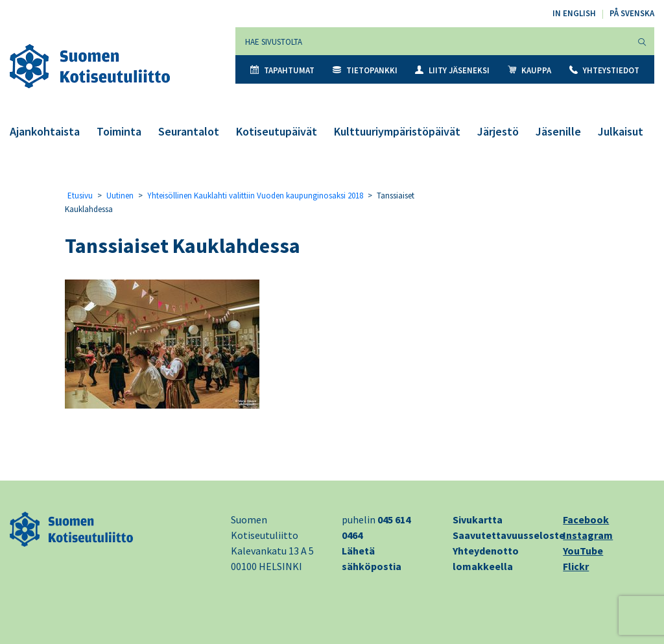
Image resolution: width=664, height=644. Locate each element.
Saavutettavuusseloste (509, 535)
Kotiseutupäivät (277, 131)
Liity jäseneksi (452, 70)
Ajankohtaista (45, 131)
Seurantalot (189, 131)
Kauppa (529, 70)
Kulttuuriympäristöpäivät (397, 131)
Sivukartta (478, 519)
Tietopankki (365, 70)
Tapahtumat (282, 70)
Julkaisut (621, 131)
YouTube (583, 551)
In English (574, 13)
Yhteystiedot (604, 70)
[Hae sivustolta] (433, 41)
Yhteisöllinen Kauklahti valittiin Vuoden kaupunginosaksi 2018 (255, 196)
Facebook (586, 519)
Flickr (576, 566)
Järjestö (498, 131)
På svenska (632, 13)
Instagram (588, 535)
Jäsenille (558, 131)
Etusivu (80, 196)
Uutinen (120, 196)
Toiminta (119, 131)
